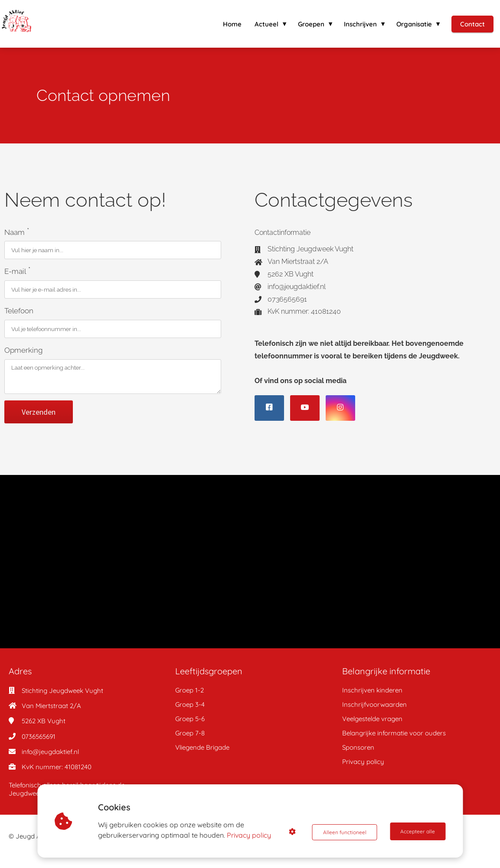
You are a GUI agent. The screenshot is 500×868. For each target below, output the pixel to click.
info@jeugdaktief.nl (50, 751)
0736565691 (39, 736)
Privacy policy (250, 835)
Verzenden (39, 411)
